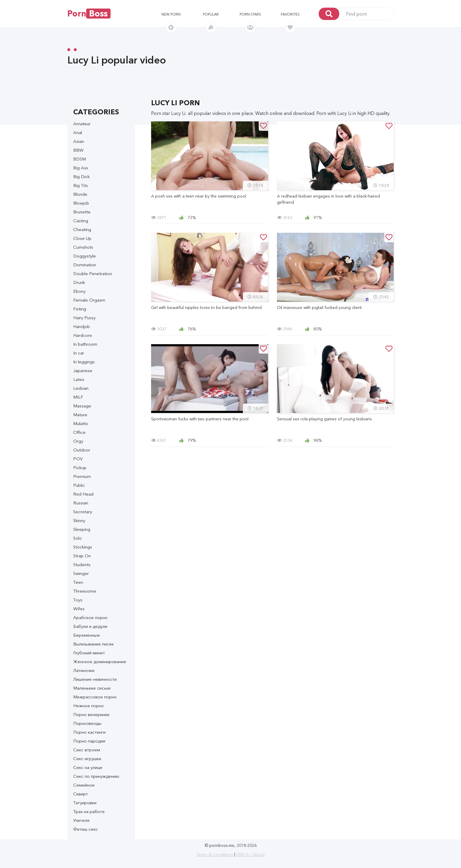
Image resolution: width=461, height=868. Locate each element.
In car (79, 353)
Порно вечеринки (91, 714)
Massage (82, 406)
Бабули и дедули (90, 626)
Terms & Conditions (215, 854)
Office (79, 432)
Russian (81, 503)
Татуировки (85, 803)
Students (82, 565)
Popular (211, 14)
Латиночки (84, 670)
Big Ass (81, 168)
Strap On (82, 556)
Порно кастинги (89, 732)
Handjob (82, 326)
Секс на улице (88, 767)
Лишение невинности (95, 679)
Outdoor (82, 450)
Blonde (80, 194)
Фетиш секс (86, 829)
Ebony (79, 291)
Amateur (82, 124)
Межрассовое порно (95, 697)
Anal (78, 132)
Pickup (80, 468)
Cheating (82, 229)
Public (79, 485)
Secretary (83, 512)
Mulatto (81, 423)
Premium (82, 476)
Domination (85, 265)
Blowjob (81, 203)
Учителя (81, 820)
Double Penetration (93, 274)
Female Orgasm (89, 300)
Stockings (83, 547)
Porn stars (250, 14)
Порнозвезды (87, 723)
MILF (78, 397)
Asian (79, 141)
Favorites (290, 14)
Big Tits (81, 185)
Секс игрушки (87, 759)
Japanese (83, 371)
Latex (79, 379)
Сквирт (81, 794)
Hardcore (83, 335)
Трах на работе (89, 811)
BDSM (80, 159)
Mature (80, 415)
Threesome (85, 591)
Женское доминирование (100, 662)
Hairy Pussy (84, 318)
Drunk (79, 282)
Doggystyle (85, 256)
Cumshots (83, 247)
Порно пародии (89, 741)
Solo (77, 538)
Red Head (83, 494)
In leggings (84, 362)
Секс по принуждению (96, 776)
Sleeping (82, 529)
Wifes (79, 609)
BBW (78, 150)
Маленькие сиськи (92, 688)
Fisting (80, 309)
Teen (78, 582)
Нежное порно (88, 706)
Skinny (79, 520)
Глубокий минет (89, 653)
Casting (81, 221)
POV (78, 459)
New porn (171, 14)
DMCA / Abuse (251, 854)
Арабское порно (90, 617)
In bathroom (85, 344)
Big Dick (81, 177)
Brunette (82, 212)
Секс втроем (87, 750)
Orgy (78, 441)
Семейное (84, 785)
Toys (78, 600)
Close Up (82, 238)
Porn (89, 14)
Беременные (87, 635)
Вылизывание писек (93, 644)
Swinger (81, 573)
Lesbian (81, 388)
